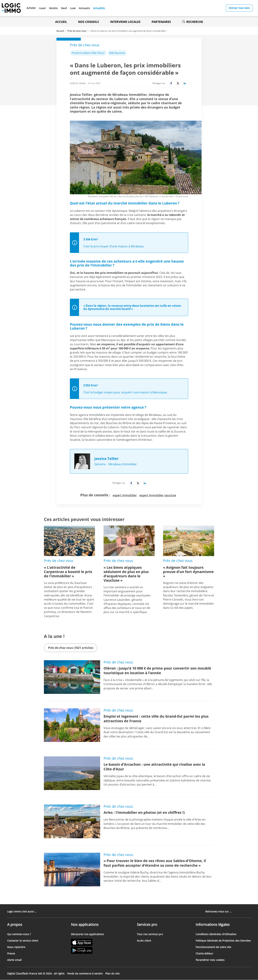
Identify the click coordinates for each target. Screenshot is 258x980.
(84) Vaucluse (117, 53)
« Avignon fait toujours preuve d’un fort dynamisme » (188, 572)
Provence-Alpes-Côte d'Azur (88, 53)
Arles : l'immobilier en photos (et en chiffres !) (144, 812)
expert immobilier (125, 495)
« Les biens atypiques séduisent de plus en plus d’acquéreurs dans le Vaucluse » (126, 574)
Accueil (61, 22)
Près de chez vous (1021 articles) (71, 648)
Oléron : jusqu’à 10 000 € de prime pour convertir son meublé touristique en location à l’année (157, 671)
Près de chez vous (77, 31)
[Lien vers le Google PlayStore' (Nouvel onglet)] (87, 951)
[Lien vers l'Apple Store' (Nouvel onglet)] (87, 943)
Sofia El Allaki (78, 83)
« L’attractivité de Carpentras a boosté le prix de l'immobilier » (68, 572)
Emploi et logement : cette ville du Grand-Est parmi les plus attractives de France (156, 719)
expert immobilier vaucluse (158, 495)
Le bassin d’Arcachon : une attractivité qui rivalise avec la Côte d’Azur (154, 767)
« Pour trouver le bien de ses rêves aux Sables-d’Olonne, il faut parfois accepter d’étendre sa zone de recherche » (155, 863)
